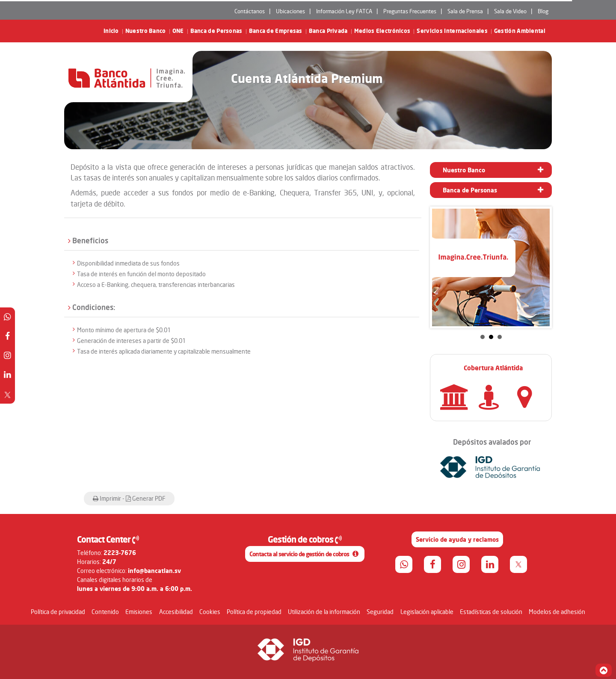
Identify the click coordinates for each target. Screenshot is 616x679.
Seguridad (380, 612)
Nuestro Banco (146, 31)
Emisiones (139, 612)
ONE (178, 31)
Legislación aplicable (427, 612)
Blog (543, 11)
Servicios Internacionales (452, 31)
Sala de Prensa (465, 11)
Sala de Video (510, 11)
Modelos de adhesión (557, 612)
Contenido (105, 612)
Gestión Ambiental (520, 31)
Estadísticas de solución (491, 612)
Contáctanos (250, 11)
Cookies (210, 612)
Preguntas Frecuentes (410, 11)
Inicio (111, 31)
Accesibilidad (176, 612)
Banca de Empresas (276, 31)
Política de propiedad (254, 612)
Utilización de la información (324, 612)
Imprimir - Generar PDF (129, 498)
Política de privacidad (58, 612)
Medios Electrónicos (382, 31)
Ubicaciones (290, 11)
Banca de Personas (216, 31)
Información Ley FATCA (344, 11)
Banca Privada (328, 31)
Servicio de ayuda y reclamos (457, 539)
